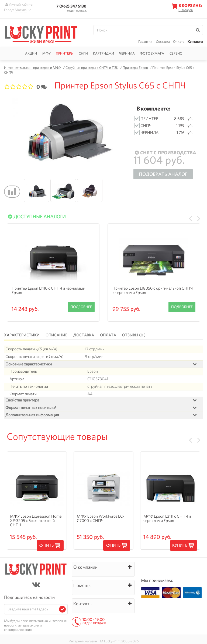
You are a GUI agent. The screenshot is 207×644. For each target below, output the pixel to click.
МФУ (46, 53)
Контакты (195, 42)
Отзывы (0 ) (134, 335)
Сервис (176, 53)
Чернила (127, 53)
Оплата (179, 42)
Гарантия (145, 42)
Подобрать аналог (163, 174)
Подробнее (81, 307)
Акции (31, 53)
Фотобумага (152, 53)
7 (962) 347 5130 (71, 6)
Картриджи (103, 53)
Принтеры (65, 53)
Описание (56, 335)
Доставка (163, 42)
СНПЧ (83, 53)
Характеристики (22, 335)
